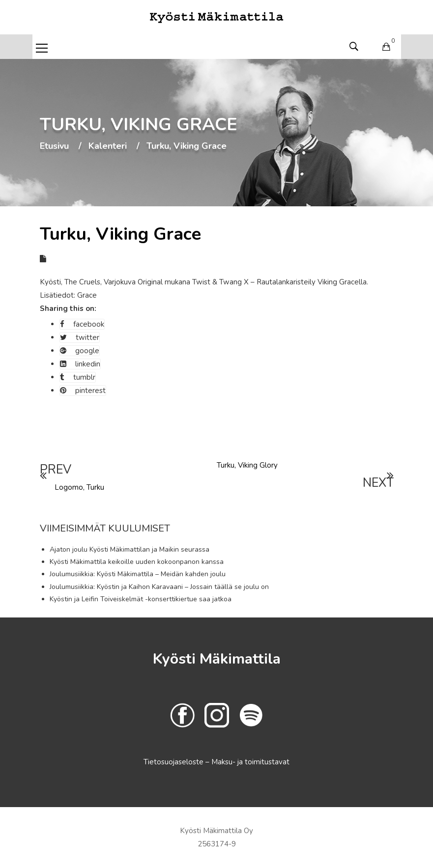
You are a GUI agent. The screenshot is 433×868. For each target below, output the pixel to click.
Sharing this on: (68, 308)
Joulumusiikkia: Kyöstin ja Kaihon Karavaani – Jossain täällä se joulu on (159, 587)
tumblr (78, 377)
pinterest (83, 391)
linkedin (80, 364)
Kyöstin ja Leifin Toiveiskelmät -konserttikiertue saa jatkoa (141, 599)
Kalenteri (108, 146)
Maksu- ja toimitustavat (250, 762)
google (80, 351)
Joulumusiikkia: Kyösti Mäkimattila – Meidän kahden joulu (138, 574)
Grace (87, 295)
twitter (80, 337)
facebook (82, 324)
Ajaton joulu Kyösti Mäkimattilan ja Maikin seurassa (130, 549)
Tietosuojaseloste (174, 762)
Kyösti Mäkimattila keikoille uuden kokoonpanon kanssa (137, 562)
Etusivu (54, 146)
